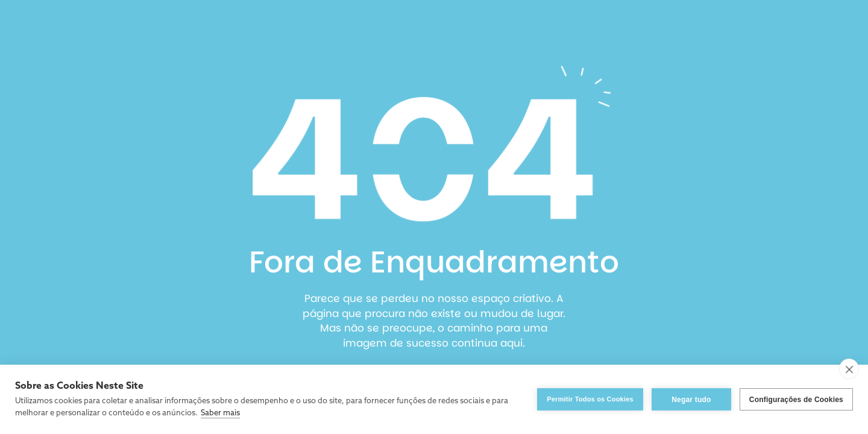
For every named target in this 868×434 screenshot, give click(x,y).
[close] (849, 369)
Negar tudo (691, 400)
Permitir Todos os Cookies (590, 399)
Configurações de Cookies (796, 400)
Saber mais (220, 413)
